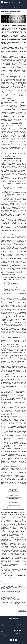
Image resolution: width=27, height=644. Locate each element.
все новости (22, 611)
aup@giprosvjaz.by (17, 622)
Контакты (3, 635)
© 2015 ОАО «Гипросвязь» (6, 642)
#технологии (8, 13)
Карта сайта (24, 642)
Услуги (3, 631)
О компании (17, 633)
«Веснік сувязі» (22, 577)
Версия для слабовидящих (10, 7)
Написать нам (14, 619)
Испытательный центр (18, 631)
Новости (3, 633)
